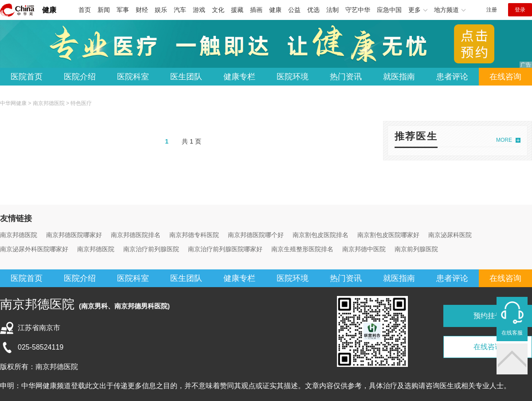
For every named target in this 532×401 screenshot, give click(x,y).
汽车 (180, 10)
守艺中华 (358, 10)
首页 (85, 10)
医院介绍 (80, 77)
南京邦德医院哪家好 (74, 235)
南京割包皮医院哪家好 (388, 235)
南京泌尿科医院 (450, 235)
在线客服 (512, 333)
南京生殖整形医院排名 (302, 249)
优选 (313, 10)
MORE (504, 140)
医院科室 (133, 77)
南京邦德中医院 (364, 249)
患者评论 (452, 77)
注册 (492, 10)
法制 (332, 10)
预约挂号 (488, 316)
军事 (123, 10)
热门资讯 (346, 77)
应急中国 (389, 10)
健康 (49, 10)
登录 (520, 10)
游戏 (199, 10)
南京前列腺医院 (416, 249)
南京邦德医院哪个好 (256, 235)
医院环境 (293, 77)
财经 (142, 10)
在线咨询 (505, 77)
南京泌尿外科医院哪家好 (34, 249)
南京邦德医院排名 (136, 235)
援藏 (237, 10)
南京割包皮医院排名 (321, 235)
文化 (218, 10)
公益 (294, 10)
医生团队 (186, 77)
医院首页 (27, 77)
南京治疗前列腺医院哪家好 (225, 249)
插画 (256, 10)
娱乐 (161, 10)
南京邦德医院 (49, 103)
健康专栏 (239, 77)
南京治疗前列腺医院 (151, 249)
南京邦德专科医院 (194, 235)
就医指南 (399, 77)
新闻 (104, 10)
